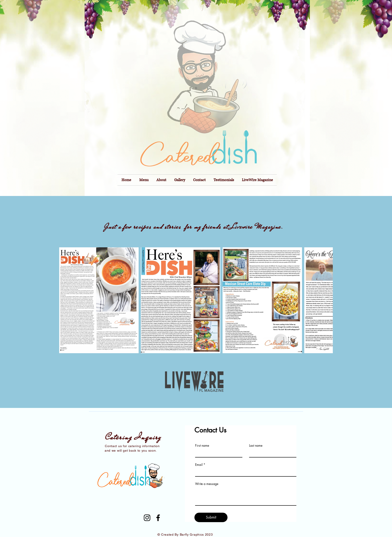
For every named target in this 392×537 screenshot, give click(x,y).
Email (199, 465)
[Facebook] (158, 518)
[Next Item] (325, 300)
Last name (256, 446)
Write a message (207, 484)
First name (202, 446)
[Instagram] (147, 518)
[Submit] (211, 517)
